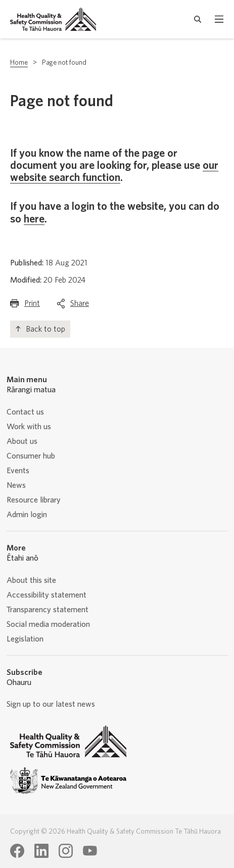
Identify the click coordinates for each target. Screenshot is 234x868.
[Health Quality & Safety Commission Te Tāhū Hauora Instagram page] (66, 851)
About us (22, 441)
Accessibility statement (46, 595)
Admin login (27, 515)
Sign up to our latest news (51, 704)
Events (18, 471)
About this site (31, 580)
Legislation (25, 639)
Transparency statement (48, 610)
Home (19, 63)
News (16, 485)
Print (32, 306)
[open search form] (198, 19)
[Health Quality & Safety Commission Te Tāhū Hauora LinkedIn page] (41, 851)
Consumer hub (31, 456)
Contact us (25, 412)
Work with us (29, 427)
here (34, 219)
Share (80, 306)
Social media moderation (48, 624)
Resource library (34, 500)
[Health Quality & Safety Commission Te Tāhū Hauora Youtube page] (90, 851)
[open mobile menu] (219, 19)
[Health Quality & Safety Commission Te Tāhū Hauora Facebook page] (17, 851)
